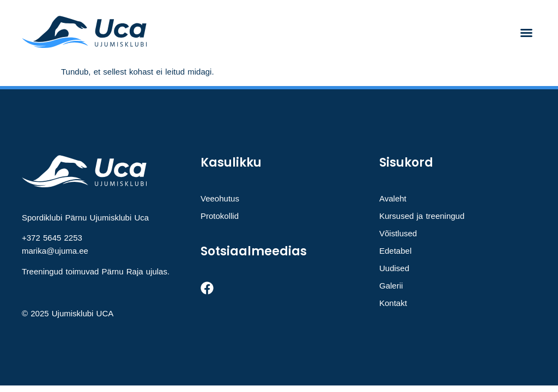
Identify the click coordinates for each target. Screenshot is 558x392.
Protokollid (220, 216)
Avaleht (393, 198)
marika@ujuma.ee (55, 251)
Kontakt (393, 303)
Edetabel (395, 251)
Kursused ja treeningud (422, 216)
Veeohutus (220, 198)
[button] (526, 33)
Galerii (391, 286)
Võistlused (398, 233)
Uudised (394, 268)
